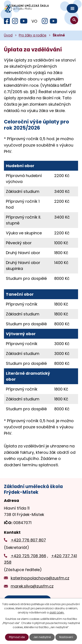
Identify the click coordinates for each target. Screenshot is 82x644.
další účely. (57, 612)
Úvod (8, 35)
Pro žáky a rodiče (33, 35)
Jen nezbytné (42, 637)
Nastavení (66, 637)
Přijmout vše (17, 637)
